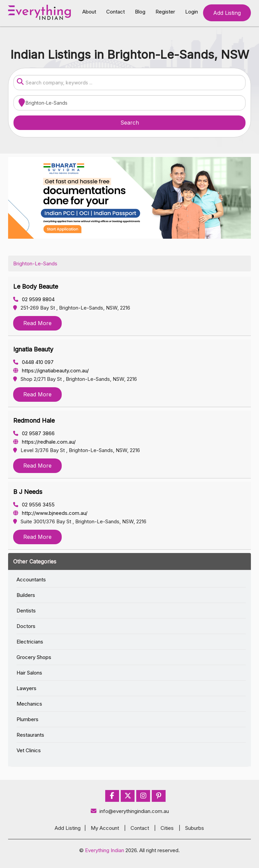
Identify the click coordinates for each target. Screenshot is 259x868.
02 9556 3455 (34, 505)
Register (165, 12)
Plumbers (27, 719)
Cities (167, 828)
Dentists (26, 611)
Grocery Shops (34, 657)
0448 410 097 (33, 362)
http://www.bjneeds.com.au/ (50, 513)
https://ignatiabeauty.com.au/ (51, 371)
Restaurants (30, 735)
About (89, 12)
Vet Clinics (29, 750)
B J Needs (28, 492)
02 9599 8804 (34, 299)
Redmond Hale (34, 420)
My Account (105, 828)
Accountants (31, 580)
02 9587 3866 (34, 433)
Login (192, 12)
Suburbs (195, 828)
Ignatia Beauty (33, 349)
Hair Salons (29, 673)
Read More (37, 323)
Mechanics (29, 704)
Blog (140, 12)
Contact (116, 12)
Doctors (26, 626)
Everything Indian (105, 850)
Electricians (30, 642)
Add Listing (227, 13)
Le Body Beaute (36, 286)
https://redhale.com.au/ (44, 442)
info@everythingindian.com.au (130, 811)
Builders (26, 595)
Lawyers (26, 688)
